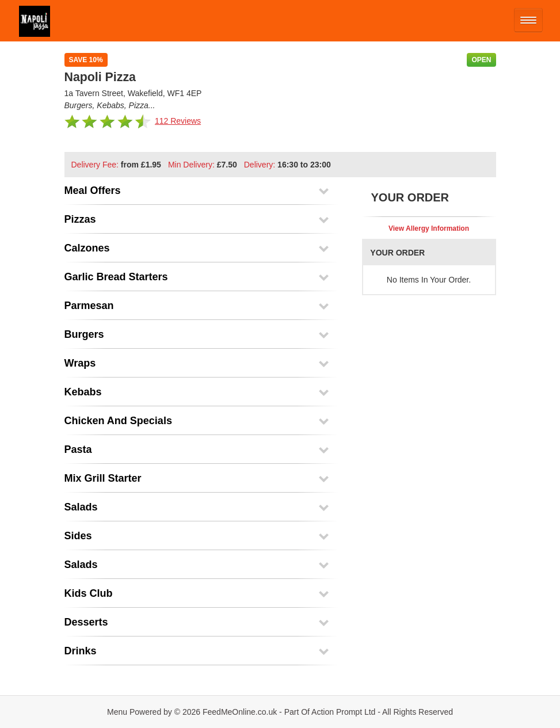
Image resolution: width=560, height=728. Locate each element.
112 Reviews (178, 121)
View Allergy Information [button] (429, 228)
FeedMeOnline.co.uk (240, 712)
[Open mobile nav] (528, 20)
